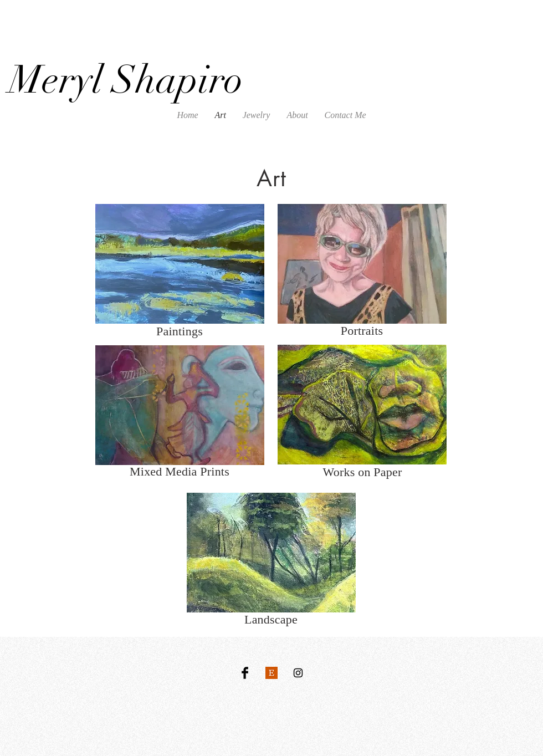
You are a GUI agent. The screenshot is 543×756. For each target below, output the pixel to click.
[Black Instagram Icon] (298, 673)
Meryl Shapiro (126, 80)
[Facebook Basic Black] (245, 673)
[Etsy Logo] (271, 673)
